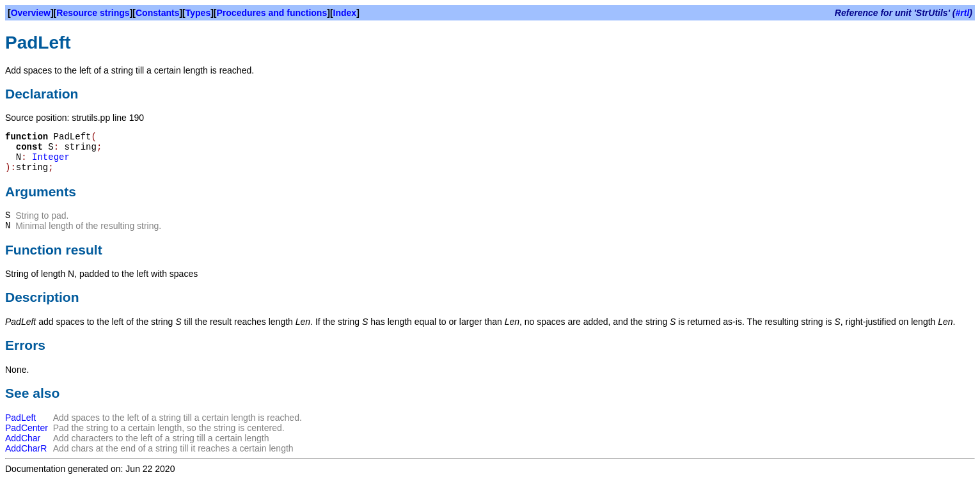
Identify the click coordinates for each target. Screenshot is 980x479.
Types (198, 13)
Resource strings (93, 13)
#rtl (963, 13)
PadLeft (20, 418)
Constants (157, 13)
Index (345, 13)
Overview (31, 13)
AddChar (23, 438)
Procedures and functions (272, 13)
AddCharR (26, 448)
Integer (51, 157)
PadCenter (27, 428)
